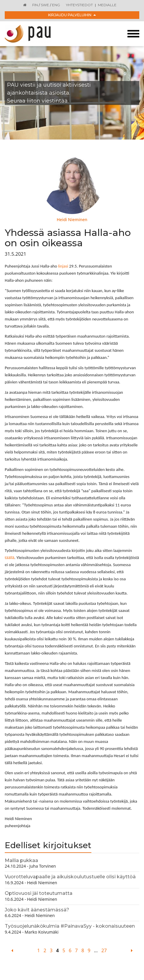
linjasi (63, 266)
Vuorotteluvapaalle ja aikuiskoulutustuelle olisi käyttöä (70, 877)
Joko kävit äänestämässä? (37, 910)
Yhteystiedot (79, 5)
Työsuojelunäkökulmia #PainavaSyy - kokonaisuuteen (70, 926)
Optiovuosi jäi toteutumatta (39, 893)
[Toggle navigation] (133, 34)
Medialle (107, 5)
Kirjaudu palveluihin (72, 15)
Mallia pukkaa (21, 860)
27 (104, 950)
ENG (56, 5)
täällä (10, 558)
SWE (45, 5)
